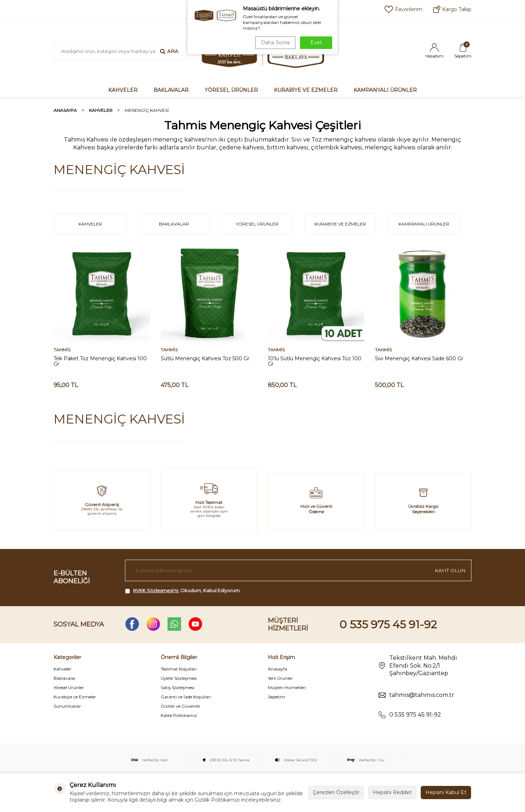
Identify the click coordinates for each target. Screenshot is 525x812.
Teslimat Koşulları (179, 669)
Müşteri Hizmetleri (287, 687)
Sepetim (276, 697)
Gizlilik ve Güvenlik (180, 706)
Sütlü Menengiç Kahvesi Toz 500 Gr (205, 359)
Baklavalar (65, 678)
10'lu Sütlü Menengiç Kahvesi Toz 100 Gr (315, 361)
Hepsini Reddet (392, 792)
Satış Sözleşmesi (177, 687)
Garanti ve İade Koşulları (186, 697)
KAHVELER (123, 90)
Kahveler (62, 669)
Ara (169, 51)
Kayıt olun (450, 570)
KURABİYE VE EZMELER (306, 90)
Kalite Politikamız (179, 715)
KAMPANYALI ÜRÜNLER (385, 90)
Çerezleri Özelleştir (336, 792)
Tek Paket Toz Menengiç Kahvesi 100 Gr (100, 361)
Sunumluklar (67, 706)
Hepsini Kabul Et (446, 792)
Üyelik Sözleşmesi (179, 678)
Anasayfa (65, 110)
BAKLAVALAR (171, 90)
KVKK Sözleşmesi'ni (156, 590)
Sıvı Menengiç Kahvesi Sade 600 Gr (419, 359)
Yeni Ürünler (280, 678)
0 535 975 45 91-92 (388, 625)
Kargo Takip (452, 9)
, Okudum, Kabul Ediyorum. (183, 591)
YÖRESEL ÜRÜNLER (231, 90)
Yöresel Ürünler (69, 687)
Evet (316, 43)
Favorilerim (403, 9)
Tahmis (62, 350)
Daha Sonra (275, 43)
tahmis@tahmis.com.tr (422, 695)
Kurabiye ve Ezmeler (75, 697)
